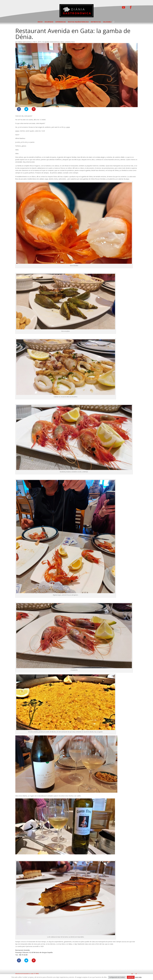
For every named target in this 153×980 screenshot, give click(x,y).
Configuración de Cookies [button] (117, 977)
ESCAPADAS (49, 22)
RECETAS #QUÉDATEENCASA (78, 22)
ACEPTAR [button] (131, 977)
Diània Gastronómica (25, 42)
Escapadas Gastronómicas (51, 42)
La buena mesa (70, 42)
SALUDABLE (107, 22)
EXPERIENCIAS (61, 22)
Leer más (138, 977)
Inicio (62, 42)
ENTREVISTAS (96, 22)
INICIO (40, 22)
